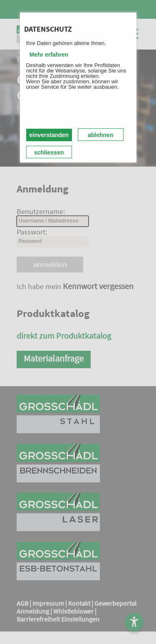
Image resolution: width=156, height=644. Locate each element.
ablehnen (100, 135)
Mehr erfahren (49, 55)
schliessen (49, 152)
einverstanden (49, 135)
